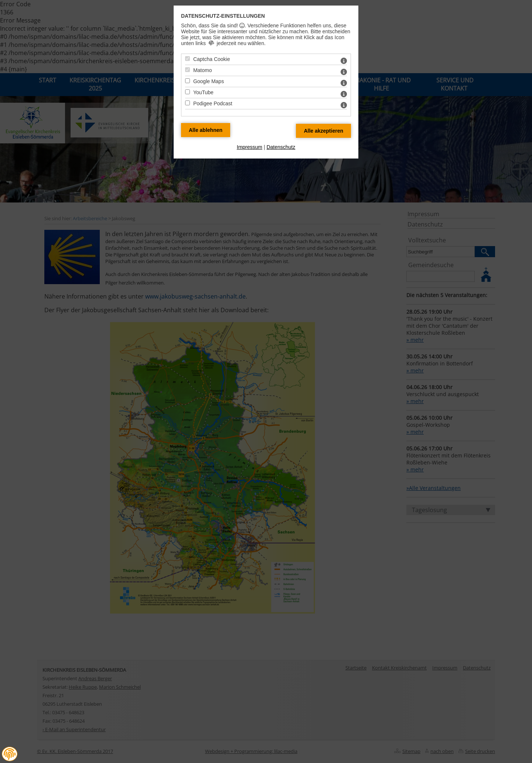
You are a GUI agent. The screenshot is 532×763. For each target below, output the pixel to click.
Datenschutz (281, 147)
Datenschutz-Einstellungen (223, 16)
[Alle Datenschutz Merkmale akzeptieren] (323, 131)
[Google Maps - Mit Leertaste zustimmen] (187, 81)
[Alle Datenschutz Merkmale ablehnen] (206, 130)
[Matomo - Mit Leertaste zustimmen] (187, 70)
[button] (10, 754)
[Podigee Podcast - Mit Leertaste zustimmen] (187, 103)
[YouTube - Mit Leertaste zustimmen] (187, 92)
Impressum (250, 147)
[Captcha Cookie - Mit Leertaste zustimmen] (187, 59)
